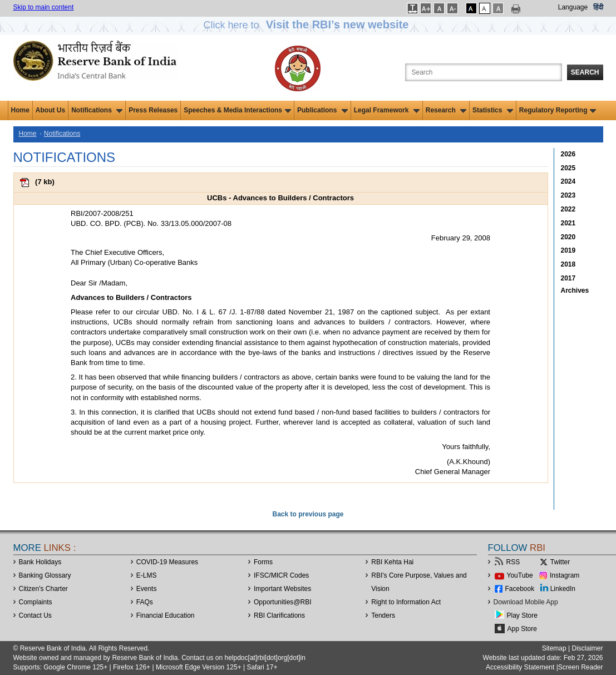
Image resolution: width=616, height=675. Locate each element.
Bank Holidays (40, 562)
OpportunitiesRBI (283, 602)
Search (585, 72)
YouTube (520, 575)
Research (446, 110)
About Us (50, 110)
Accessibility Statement (520, 667)
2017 (568, 278)
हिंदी (598, 7)
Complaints (36, 602)
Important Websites (282, 589)
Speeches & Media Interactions (237, 110)
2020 (568, 237)
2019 (568, 250)
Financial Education (166, 615)
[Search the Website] (484, 72)
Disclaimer (587, 648)
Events (147, 589)
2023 (568, 195)
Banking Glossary (45, 575)
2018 (568, 264)
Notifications (97, 110)
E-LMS (147, 575)
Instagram (565, 575)
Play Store (522, 615)
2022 (568, 209)
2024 (568, 181)
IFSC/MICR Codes (281, 575)
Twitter (560, 562)
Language (573, 7)
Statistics (493, 110)
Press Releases (153, 110)
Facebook (520, 589)
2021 (568, 223)
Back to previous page (308, 514)
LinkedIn (563, 589)
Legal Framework (387, 110)
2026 (568, 154)
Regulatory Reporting (558, 110)
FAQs (145, 602)
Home (20, 110)
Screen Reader (581, 667)
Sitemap (554, 648)
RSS (513, 562)
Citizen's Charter (43, 589)
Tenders (383, 615)
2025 (568, 168)
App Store (522, 629)
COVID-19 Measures (167, 562)
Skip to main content (44, 7)
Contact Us (35, 615)
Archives (575, 290)
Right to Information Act (406, 602)
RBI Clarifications (279, 615)
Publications (322, 110)
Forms (263, 562)
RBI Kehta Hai (392, 562)
